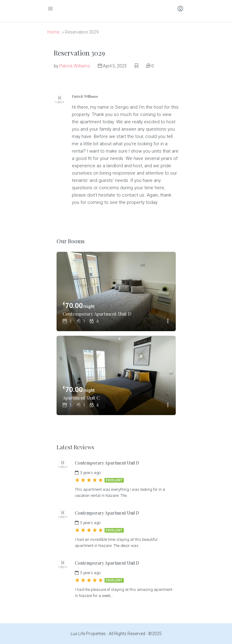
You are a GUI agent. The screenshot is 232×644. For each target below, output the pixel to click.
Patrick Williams (75, 66)
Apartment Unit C (81, 398)
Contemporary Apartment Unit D (97, 314)
